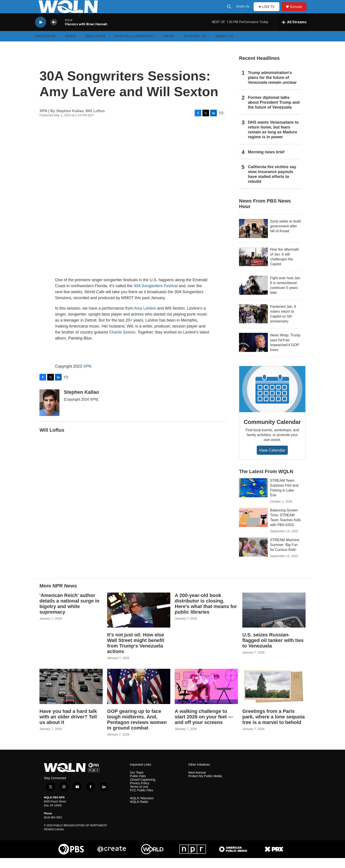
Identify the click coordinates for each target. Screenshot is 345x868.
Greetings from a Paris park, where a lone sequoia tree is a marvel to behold (273, 727)
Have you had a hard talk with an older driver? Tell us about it (68, 727)
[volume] (54, 32)
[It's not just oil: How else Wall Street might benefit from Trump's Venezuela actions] (139, 620)
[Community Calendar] (272, 399)
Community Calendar (272, 432)
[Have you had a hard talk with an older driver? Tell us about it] (71, 696)
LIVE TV (268, 12)
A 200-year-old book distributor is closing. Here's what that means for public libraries (206, 614)
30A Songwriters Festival (156, 296)
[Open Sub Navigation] (59, 46)
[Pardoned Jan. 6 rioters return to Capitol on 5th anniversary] (253, 324)
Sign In (243, 12)
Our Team (137, 783)
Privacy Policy (140, 793)
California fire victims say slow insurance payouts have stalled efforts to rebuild (272, 184)
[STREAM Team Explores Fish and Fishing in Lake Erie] (253, 498)
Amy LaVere (145, 318)
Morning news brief (266, 162)
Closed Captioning (143, 790)
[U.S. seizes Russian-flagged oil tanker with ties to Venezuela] (274, 620)
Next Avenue (197, 783)
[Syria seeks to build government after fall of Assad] (253, 238)
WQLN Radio (139, 812)
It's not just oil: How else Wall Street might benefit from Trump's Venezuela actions (136, 653)
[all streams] (294, 32)
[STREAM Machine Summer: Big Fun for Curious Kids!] (253, 557)
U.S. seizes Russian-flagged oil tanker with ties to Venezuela (273, 650)
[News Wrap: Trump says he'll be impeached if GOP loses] (253, 352)
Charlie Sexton (122, 342)
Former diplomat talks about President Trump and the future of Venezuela (274, 112)
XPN (87, 376)
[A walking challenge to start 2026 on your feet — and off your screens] (206, 696)
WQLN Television (142, 808)
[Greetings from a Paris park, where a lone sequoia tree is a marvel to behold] (274, 696)
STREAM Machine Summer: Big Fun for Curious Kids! (285, 555)
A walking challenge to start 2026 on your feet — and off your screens (204, 727)
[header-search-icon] (229, 12)
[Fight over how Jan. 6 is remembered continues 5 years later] (253, 295)
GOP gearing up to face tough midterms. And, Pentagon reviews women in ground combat (137, 730)
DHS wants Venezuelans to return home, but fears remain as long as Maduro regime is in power (273, 140)
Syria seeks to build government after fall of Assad (285, 236)
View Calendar (272, 460)
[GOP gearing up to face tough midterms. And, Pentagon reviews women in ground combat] (139, 696)
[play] (41, 32)
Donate (299, 12)
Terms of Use (139, 797)
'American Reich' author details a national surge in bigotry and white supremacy (69, 614)
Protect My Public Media (205, 786)
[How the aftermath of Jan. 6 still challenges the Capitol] (253, 267)
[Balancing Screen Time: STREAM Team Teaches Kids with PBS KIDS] (253, 527)
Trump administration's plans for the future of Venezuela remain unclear (272, 88)
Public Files (138, 786)
